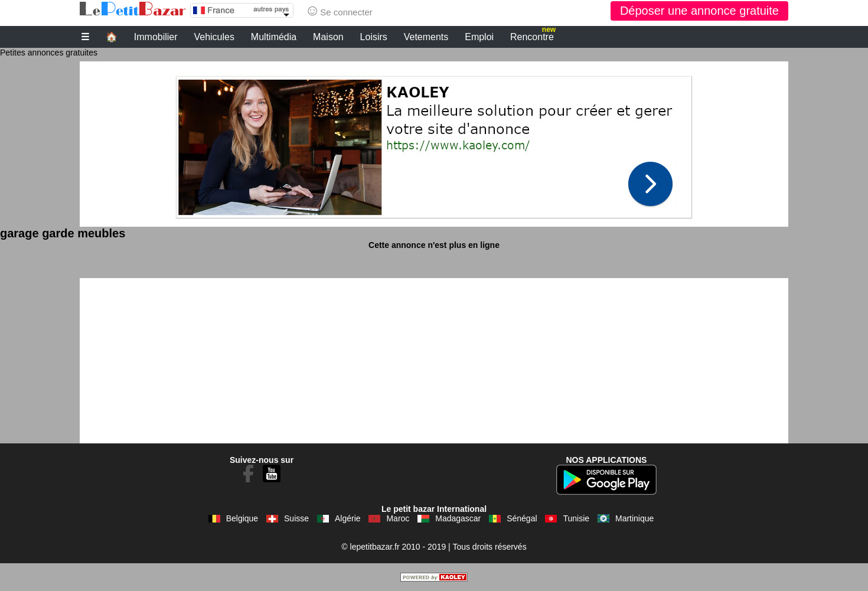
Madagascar (458, 518)
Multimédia (274, 37)
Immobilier (156, 37)
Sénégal (522, 518)
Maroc (398, 518)
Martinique (634, 518)
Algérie (348, 518)
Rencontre (533, 35)
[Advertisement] (434, 144)
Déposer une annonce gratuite (699, 11)
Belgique (242, 518)
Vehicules (214, 37)
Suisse (296, 518)
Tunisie (576, 518)
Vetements (426, 37)
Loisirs (374, 37)
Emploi (479, 37)
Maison (328, 37)
